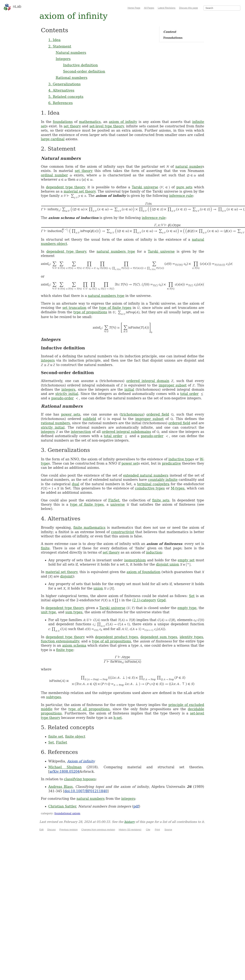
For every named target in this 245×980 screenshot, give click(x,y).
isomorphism (135, 560)
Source (168, 830)
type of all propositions (112, 641)
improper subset (173, 385)
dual (76, 484)
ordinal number (54, 175)
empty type (187, 608)
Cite (148, 830)
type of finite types (115, 308)
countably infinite (163, 480)
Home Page (134, 8)
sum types (74, 612)
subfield (89, 419)
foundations (63, 122)
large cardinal (53, 139)
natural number (189, 166)
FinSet (114, 500)
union (98, 588)
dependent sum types (159, 637)
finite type (65, 650)
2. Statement (60, 46)
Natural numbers (71, 53)
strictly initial (67, 394)
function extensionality (60, 641)
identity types (191, 637)
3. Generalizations (65, 84)
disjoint (66, 576)
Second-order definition (84, 71)
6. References (61, 103)
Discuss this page (189, 8)
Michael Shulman (65, 767)
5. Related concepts (66, 97)
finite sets (161, 500)
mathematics (90, 122)
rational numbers (55, 423)
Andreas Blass (61, 787)
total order (189, 394)
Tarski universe (145, 187)
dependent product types (117, 637)
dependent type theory (65, 187)
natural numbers (90, 799)
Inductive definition (80, 65)
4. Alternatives (61, 90)
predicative (171, 463)
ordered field (158, 414)
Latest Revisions (167, 8)
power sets (71, 414)
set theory (72, 126)
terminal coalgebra (153, 484)
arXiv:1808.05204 (65, 771)
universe (118, 504)
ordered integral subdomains (126, 432)
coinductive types (150, 488)
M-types (178, 488)
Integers (63, 59)
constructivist (122, 532)
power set (130, 463)
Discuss (52, 830)
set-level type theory (106, 126)
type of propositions (90, 312)
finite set (56, 736)
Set (192, 596)
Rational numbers (72, 78)
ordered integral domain (148, 381)
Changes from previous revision (98, 830)
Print (157, 830)
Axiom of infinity (81, 761)
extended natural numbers (146, 475)
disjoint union (168, 564)
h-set (118, 718)
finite (45, 548)
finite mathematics (89, 528)
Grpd (161, 600)
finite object (75, 736)
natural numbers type (116, 251)
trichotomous (132, 414)
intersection (81, 432)
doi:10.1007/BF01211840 (86, 791)
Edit (42, 830)
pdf (136, 806)
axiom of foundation (144, 572)
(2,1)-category (144, 600)
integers (48, 360)
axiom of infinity (123, 122)
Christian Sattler (62, 806)
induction (154, 552)
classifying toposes (80, 779)
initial (129, 389)
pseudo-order (63, 398)
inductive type (180, 459)
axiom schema (74, 645)
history (130, 822)
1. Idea (54, 40)
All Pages (149, 8)
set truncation (74, 308)
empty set (186, 560)
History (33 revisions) (130, 830)
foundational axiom (67, 813)
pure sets (184, 187)
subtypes (54, 697)
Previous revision (68, 830)
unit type (48, 612)
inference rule (181, 196)
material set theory (80, 191)
